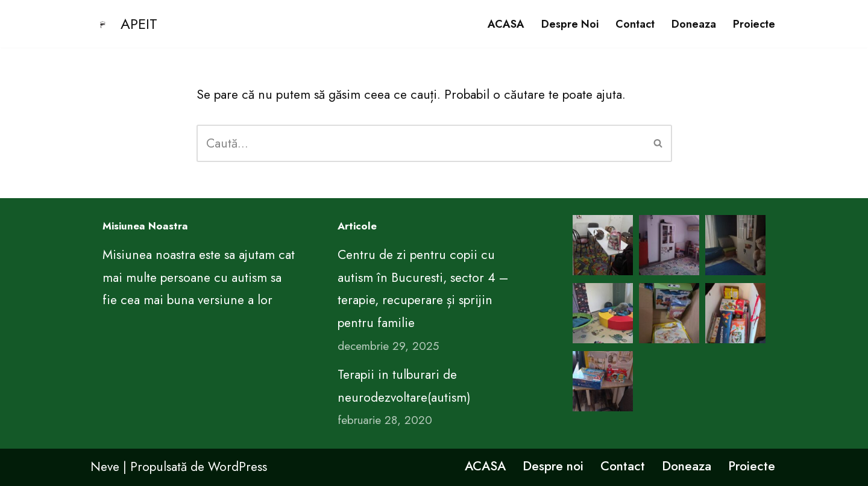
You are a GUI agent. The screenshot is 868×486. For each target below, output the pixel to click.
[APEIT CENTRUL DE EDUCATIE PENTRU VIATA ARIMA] (124, 24)
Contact (635, 24)
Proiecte (754, 24)
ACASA (506, 24)
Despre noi (570, 24)
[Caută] (421, 143)
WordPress (237, 467)
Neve (105, 467)
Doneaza (694, 24)
